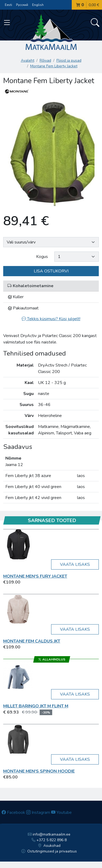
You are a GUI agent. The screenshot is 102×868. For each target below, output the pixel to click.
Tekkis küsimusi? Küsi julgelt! (51, 319)
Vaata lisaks (75, 564)
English (38, 5)
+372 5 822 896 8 (49, 840)
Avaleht (28, 60)
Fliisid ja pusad (69, 60)
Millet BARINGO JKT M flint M (36, 706)
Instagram (38, 812)
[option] (51, 153)
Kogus (42, 257)
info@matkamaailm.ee (49, 834)
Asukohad (49, 846)
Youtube (61, 812)
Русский (22, 5)
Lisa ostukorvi (51, 271)
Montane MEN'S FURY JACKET (35, 576)
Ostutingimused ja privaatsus (49, 851)
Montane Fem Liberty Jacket (54, 66)
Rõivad (45, 60)
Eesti (8, 5)
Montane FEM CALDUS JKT (32, 641)
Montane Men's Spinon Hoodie (39, 771)
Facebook (13, 812)
